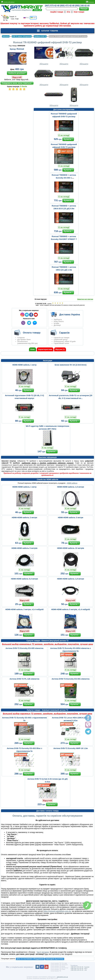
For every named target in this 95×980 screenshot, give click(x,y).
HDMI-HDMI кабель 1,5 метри (71, 487)
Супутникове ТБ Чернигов (59, 965)
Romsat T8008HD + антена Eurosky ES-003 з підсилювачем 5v (64, 178)
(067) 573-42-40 (52, 6)
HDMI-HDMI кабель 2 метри (24, 517)
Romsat (20, 49)
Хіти (68, 12)
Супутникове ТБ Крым (58, 966)
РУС (26, 18)
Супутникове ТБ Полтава (59, 963)
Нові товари (79, 12)
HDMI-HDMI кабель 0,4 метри (24, 579)
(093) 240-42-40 (82, 6)
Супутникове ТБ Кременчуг (59, 968)
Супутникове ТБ (56, 971)
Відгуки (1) (60, 349)
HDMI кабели (72, 483)
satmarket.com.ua (62, 977)
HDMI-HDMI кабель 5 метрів (24, 548)
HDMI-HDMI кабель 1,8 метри (71, 579)
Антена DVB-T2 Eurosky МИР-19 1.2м (71, 748)
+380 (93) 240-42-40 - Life (79, 970)
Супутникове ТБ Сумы (58, 969)
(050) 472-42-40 (67, 6)
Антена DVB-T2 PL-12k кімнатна (24, 679)
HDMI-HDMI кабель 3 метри (71, 517)
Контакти (90, 2)
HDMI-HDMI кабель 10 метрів (71, 548)
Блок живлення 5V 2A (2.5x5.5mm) (71, 365)
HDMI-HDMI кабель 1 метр (24, 365)
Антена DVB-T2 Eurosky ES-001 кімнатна (71, 679)
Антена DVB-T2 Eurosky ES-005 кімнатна (24, 648)
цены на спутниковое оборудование (30, 959)
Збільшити (44, 55)
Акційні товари (57, 12)
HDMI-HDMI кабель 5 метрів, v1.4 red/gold (71, 609)
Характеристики (45, 349)
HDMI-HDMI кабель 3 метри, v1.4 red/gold (24, 609)
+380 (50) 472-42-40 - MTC (79, 969)
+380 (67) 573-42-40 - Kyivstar (80, 967)
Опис (33, 349)
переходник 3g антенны (55, 959)
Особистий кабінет (8, 2)
